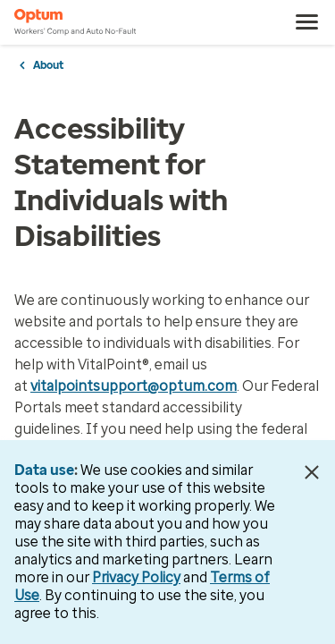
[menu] (307, 22)
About (48, 65)
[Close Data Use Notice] (311, 472)
